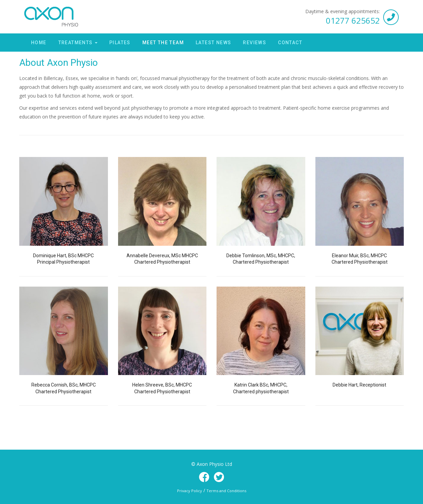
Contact (290, 43)
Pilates (120, 43)
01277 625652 (353, 20)
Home (39, 43)
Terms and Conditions (226, 491)
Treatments (78, 43)
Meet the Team (163, 43)
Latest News (213, 43)
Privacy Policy (190, 491)
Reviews (255, 43)
